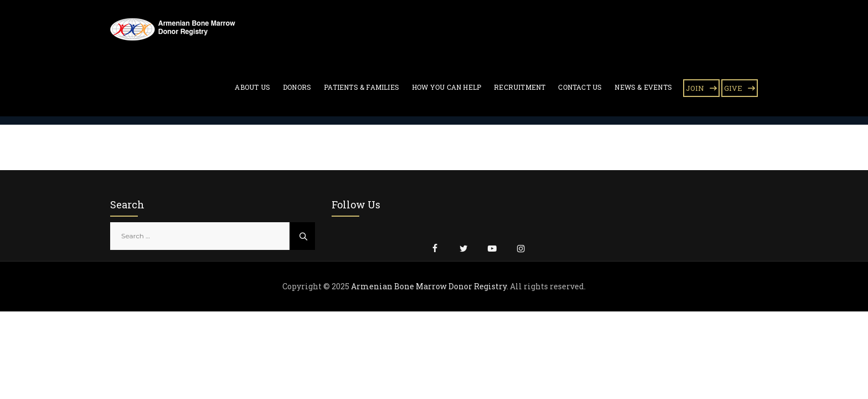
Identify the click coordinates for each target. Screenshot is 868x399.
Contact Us (580, 87)
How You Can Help (446, 87)
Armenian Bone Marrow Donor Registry (429, 286)
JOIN (695, 88)
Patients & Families (361, 87)
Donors (297, 87)
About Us (252, 87)
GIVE (733, 88)
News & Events (643, 87)
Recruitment (520, 87)
